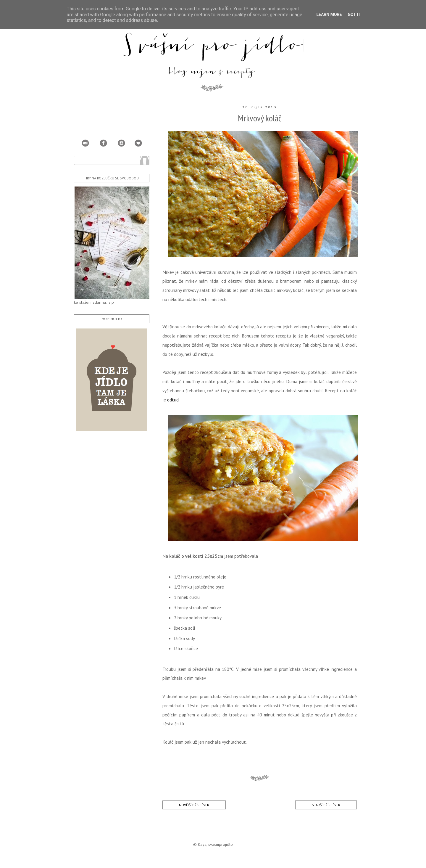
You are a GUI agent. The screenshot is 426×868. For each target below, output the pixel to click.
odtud (173, 400)
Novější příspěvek (194, 805)
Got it (354, 15)
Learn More (329, 15)
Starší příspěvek (326, 805)
